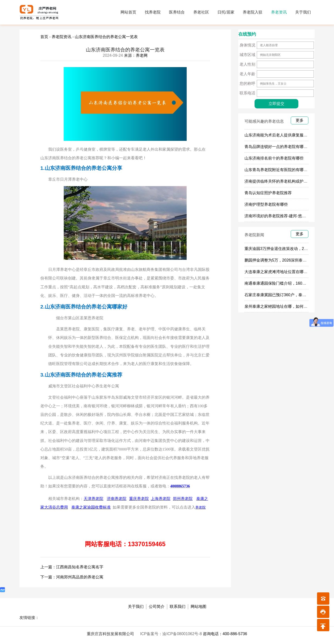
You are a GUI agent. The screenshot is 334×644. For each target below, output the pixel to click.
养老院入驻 (253, 12)
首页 (44, 37)
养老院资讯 (61, 37)
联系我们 (178, 607)
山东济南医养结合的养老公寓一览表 (106, 37)
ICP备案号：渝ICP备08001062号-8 (172, 634)
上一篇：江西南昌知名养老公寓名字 (72, 567)
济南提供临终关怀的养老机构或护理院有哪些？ (286, 181)
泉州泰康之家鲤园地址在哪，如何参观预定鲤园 (286, 306)
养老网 (142, 55)
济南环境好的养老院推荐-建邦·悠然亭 (277, 216)
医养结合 (177, 12)
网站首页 (128, 12)
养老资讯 (279, 12)
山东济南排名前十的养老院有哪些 (274, 158)
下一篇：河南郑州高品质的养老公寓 (72, 577)
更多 (300, 120)
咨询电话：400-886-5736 (225, 634)
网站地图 (198, 607)
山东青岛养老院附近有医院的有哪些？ (278, 170)
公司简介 (157, 607)
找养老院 (153, 12)
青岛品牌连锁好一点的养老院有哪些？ (278, 147)
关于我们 (303, 12)
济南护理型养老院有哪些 (266, 204)
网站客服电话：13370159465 (125, 544)
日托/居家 (226, 12)
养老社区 (201, 12)
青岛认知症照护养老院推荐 (268, 193)
